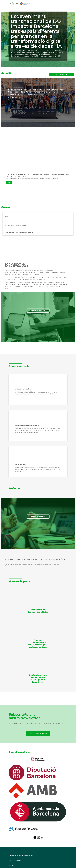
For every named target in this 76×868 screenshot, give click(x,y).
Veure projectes (38, 517)
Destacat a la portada (26, 97)
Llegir (9, 183)
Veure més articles (62, 74)
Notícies (36, 97)
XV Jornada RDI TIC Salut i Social (15, 225)
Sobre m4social (38, 310)
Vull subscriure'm (38, 733)
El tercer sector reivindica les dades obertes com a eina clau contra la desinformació (37, 174)
